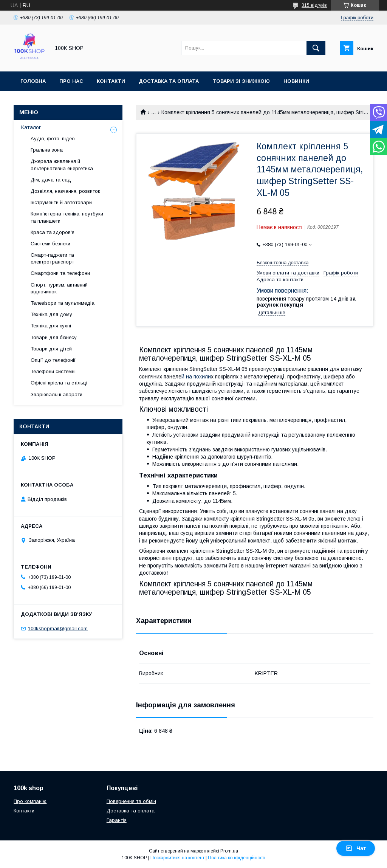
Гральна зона (47, 150)
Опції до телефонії (53, 360)
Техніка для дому (51, 314)
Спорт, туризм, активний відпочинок (59, 288)
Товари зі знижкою (241, 81)
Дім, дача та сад (51, 180)
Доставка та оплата (169, 81)
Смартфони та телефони (60, 273)
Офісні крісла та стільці (59, 383)
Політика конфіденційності (237, 858)
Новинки (296, 81)
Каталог (31, 127)
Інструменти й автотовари (61, 202)
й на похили (196, 377)
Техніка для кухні (51, 326)
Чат (356, 848)
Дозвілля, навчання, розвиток (65, 191)
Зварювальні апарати (57, 394)
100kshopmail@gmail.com (58, 629)
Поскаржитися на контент (177, 858)
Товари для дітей (51, 349)
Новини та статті (46, 101)
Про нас (71, 81)
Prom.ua (229, 851)
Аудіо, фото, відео (53, 139)
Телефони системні (53, 371)
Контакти (111, 81)
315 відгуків (314, 5)
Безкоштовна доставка (283, 263)
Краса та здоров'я (53, 232)
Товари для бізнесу (54, 337)
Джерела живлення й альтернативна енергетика (62, 165)
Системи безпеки (50, 244)
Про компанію (30, 801)
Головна (33, 81)
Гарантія (117, 820)
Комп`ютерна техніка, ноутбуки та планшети (67, 217)
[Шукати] (316, 48)
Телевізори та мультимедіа (63, 303)
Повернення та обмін (131, 801)
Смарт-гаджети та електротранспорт (52, 258)
